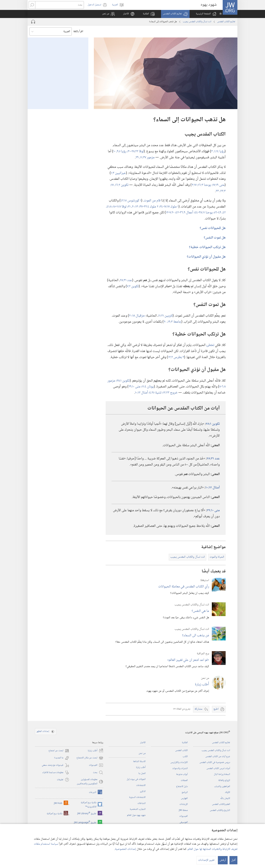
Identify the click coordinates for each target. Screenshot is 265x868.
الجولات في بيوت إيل (136, 779)
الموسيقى (184, 822)
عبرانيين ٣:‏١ (118, 173)
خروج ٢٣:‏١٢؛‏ (170, 393)
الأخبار (143, 743)
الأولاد (227, 792)
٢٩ (137, 157)
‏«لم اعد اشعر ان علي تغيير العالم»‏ (188, 660)
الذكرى (143, 791)
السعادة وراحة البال (222, 774)
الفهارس (184, 798)
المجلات (184, 780)
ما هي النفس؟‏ (200, 611)
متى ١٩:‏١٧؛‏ (218, 185)
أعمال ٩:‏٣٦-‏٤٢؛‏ (184, 213)
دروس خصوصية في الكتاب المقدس (215, 762)
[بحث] (60, 5)
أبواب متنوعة (182, 774)
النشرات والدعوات (180, 768)
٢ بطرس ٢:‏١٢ (176, 357)
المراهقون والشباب (222, 786)
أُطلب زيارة (202, 684)
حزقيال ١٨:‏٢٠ (137, 316)
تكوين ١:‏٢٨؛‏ (123, 381)
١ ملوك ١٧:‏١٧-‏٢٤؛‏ (169, 207)
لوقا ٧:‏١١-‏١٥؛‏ (120, 207)
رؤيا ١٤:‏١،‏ (219, 151)
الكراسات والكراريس (179, 762)
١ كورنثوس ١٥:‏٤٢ (131, 201)
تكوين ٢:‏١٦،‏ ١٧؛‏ (119, 185)
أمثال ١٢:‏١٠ (142, 393)
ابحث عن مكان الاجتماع (90, 758)
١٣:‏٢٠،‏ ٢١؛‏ (133, 207)
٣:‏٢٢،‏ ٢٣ (221, 191)
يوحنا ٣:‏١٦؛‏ (205, 185)
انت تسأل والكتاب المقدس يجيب (197, 22)
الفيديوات (183, 816)
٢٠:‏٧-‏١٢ (170, 213)
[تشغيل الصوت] (33, 22)
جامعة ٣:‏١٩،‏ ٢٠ (172, 322)
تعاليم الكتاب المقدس (226, 22)
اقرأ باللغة (78, 31)
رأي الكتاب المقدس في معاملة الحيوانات (184, 587)
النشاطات (142, 803)
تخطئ (210, 345)
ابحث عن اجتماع (59, 751)
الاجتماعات (141, 785)
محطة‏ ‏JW (183, 810)
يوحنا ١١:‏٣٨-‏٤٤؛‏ (204, 213)
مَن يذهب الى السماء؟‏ (196, 635)
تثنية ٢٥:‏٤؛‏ (155, 393)
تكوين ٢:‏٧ (133, 286)
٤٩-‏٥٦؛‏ (218, 213)
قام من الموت (152, 201)
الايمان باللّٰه (225, 798)
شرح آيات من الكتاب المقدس (218, 757)
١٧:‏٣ (194, 185)
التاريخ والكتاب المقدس (220, 810)
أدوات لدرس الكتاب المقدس (218, 768)
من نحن (142, 753)
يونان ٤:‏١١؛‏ (147, 387)
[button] (175, 14)
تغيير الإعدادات (206, 860)
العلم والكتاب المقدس (221, 804)
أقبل (233, 860)
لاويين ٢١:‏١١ (165, 316)
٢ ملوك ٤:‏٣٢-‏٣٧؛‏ (149, 207)
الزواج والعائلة (224, 780)
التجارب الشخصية (138, 809)
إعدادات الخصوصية (126, 849)
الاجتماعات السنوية (137, 797)
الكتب (185, 757)
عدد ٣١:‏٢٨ (126, 280)
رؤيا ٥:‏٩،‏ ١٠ (120, 151)
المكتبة (185, 743)
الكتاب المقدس (181, 750)
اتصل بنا (142, 773)
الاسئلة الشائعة (139, 761)
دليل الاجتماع (182, 786)
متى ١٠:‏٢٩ (135, 387)
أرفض (223, 860)
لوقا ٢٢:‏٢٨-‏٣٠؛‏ (135, 151)
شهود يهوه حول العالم (136, 815)
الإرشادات (184, 804)
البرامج (185, 792)
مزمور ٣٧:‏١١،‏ (147, 157)
